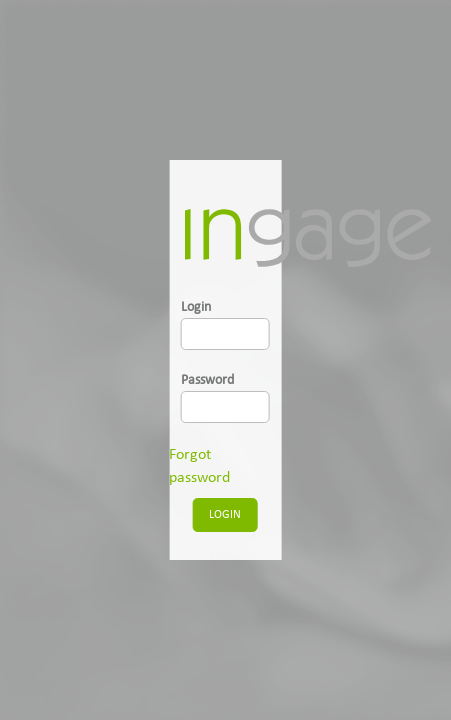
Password (207, 380)
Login (196, 307)
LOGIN (225, 515)
